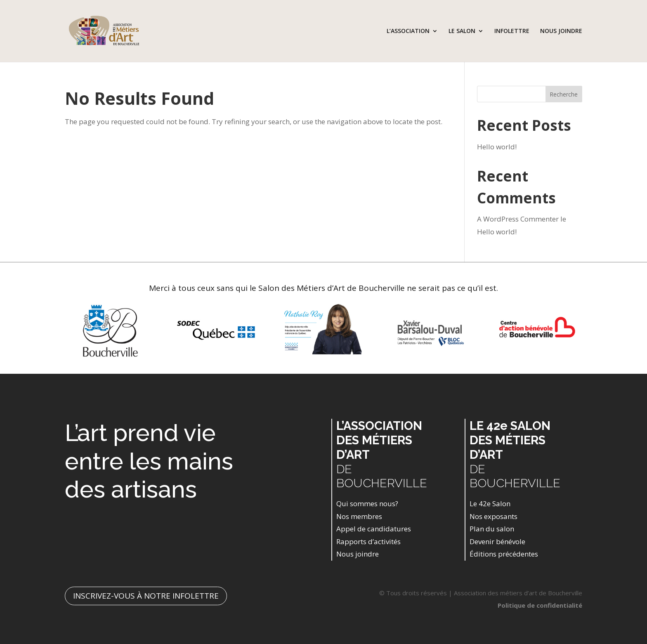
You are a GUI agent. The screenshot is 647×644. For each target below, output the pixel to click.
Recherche (564, 94)
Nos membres (359, 516)
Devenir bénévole (497, 541)
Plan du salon (492, 529)
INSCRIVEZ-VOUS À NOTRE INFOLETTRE (146, 596)
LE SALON (462, 31)
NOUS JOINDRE (561, 31)
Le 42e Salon (490, 504)
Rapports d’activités (368, 541)
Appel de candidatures (374, 529)
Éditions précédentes (504, 554)
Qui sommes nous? (367, 504)
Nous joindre (358, 554)
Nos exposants (494, 516)
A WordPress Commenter (518, 219)
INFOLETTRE (512, 31)
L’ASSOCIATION (408, 31)
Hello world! (497, 147)
